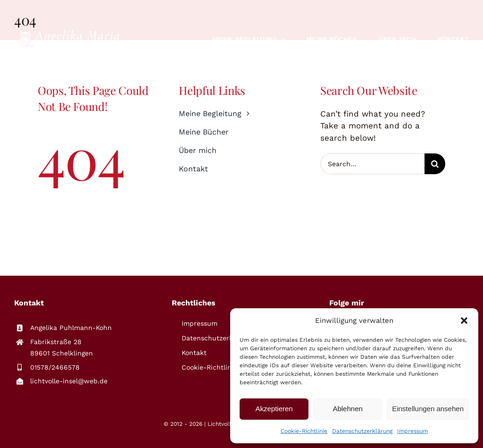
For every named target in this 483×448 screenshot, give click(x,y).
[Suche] (435, 164)
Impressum (412, 431)
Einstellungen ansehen (428, 409)
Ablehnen (347, 409)
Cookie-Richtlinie (304, 431)
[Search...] (372, 164)
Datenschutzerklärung (362, 431)
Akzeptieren (274, 409)
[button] (464, 321)
